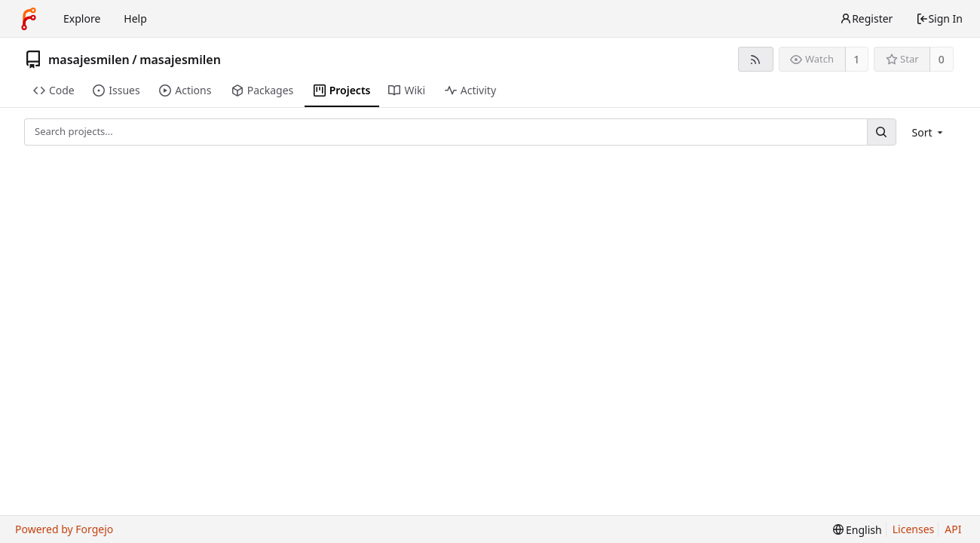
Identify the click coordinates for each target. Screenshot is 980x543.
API (953, 529)
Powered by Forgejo (64, 529)
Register (866, 18)
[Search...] (881, 132)
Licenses (914, 529)
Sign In (939, 18)
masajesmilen (89, 60)
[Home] (29, 19)
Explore (82, 18)
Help (135, 18)
